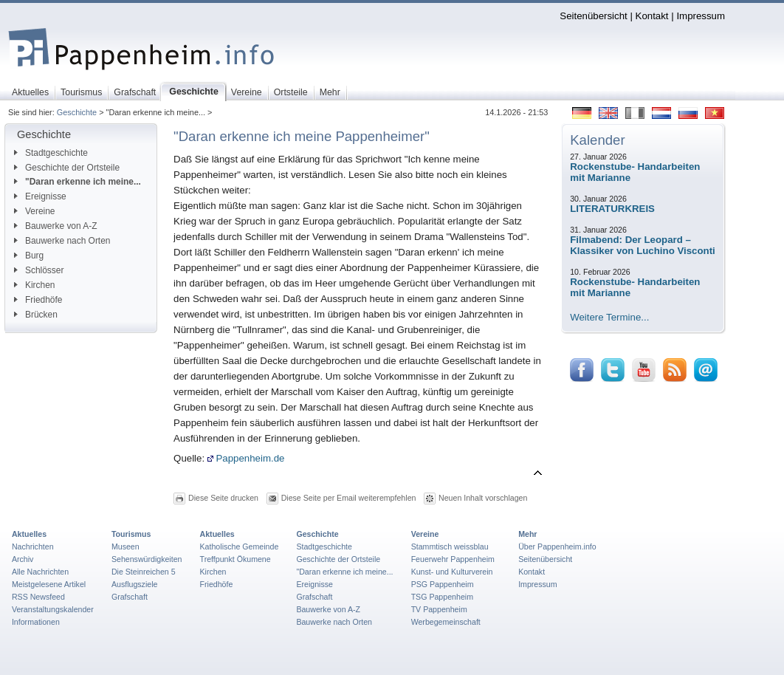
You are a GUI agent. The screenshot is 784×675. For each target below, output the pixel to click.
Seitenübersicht (593, 16)
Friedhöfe (38, 300)
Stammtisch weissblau (450, 546)
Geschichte (77, 112)
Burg (29, 256)
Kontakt (652, 16)
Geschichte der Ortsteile (67, 168)
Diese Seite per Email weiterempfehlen (349, 498)
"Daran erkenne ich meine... (78, 182)
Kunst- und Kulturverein (452, 572)
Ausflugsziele (135, 584)
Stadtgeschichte (51, 153)
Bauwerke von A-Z (56, 226)
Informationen (36, 622)
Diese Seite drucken (223, 498)
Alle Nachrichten (40, 572)
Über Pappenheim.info (557, 546)
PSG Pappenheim (443, 584)
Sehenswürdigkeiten (147, 559)
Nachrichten (33, 546)
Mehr (527, 534)
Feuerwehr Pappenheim (453, 559)
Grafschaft (130, 597)
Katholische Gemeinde (240, 546)
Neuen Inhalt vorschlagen (483, 498)
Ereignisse (40, 196)
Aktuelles (29, 534)
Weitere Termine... (609, 317)
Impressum (701, 16)
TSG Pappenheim (442, 597)
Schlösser (39, 270)
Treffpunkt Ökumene (235, 559)
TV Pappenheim (439, 609)
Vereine (35, 211)
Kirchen (34, 285)
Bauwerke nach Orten (62, 241)
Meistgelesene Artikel (49, 584)
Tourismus (131, 534)
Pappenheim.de (246, 458)
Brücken (36, 315)
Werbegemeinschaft (446, 622)
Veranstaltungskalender (53, 609)
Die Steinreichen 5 (144, 572)
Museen (125, 546)
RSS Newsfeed (38, 597)
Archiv (23, 559)
